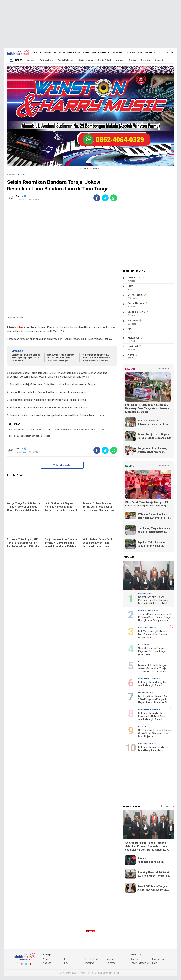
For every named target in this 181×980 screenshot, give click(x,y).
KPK (130, 329)
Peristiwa (146, 60)
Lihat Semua (163, 369)
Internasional (72, 52)
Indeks (16, 60)
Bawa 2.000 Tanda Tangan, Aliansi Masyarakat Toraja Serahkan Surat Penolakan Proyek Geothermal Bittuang (154, 669)
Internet (120, 60)
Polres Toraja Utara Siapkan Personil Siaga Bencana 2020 (154, 436)
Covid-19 (36, 52)
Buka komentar (62, 465)
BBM (130, 286)
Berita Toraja (35, 430)
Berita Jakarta (46, 60)
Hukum (57, 52)
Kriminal (118, 52)
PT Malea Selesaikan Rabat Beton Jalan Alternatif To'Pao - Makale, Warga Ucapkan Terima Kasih (154, 516)
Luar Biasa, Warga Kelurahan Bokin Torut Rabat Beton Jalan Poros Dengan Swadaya (154, 530)
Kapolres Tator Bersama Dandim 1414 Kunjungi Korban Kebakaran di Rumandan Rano (151, 544)
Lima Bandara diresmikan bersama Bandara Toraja (71, 430)
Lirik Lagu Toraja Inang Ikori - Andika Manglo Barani (153, 684)
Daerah (47, 52)
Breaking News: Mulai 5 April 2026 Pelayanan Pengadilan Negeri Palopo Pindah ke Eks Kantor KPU (153, 699)
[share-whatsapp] (114, 198)
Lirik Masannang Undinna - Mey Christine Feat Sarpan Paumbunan (152, 634)
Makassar (133, 338)
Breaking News (136, 312)
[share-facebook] (97, 198)
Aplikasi (31, 60)
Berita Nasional (86, 60)
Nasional (130, 52)
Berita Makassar (66, 60)
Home (10, 175)
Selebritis (160, 60)
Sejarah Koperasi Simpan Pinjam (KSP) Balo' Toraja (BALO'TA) (152, 651)
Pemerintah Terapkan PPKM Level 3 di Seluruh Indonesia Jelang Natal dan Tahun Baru (96, 358)
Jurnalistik (89, 52)
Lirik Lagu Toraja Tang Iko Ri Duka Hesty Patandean (153, 749)
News (141, 52)
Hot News (133, 320)
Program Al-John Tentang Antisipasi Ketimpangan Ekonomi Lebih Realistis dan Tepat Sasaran (153, 450)
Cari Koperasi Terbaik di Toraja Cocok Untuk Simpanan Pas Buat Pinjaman (155, 733)
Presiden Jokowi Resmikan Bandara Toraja (30, 436)
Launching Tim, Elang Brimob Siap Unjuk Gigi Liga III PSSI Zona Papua (26, 358)
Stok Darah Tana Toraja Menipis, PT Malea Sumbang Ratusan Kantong (147, 504)
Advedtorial (134, 278)
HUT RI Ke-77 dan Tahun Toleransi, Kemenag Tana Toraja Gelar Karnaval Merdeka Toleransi (147, 408)
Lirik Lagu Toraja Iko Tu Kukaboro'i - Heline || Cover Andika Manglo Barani (152, 716)
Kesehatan (104, 52)
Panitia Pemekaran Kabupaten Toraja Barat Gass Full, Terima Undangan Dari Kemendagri (154, 423)
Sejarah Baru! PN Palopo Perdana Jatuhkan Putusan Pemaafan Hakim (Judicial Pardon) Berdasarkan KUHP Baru (153, 600)
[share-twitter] (105, 198)
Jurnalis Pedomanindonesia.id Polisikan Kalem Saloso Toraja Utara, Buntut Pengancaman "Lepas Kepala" (155, 618)
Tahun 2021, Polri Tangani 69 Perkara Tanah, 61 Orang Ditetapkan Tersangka (61, 358)
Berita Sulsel (104, 60)
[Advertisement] (91, 24)
